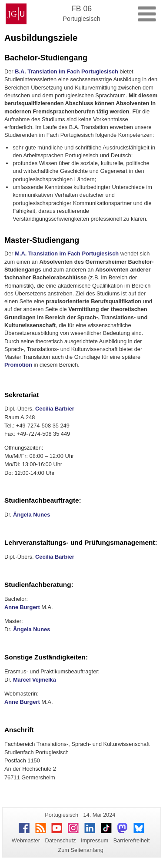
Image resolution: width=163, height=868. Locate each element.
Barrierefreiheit (132, 840)
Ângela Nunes (32, 515)
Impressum (95, 840)
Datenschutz (60, 840)
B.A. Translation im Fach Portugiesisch (67, 71)
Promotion (18, 365)
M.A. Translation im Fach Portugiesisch (67, 253)
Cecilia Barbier (55, 409)
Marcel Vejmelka (35, 680)
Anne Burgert (22, 607)
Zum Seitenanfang (81, 850)
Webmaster (26, 840)
